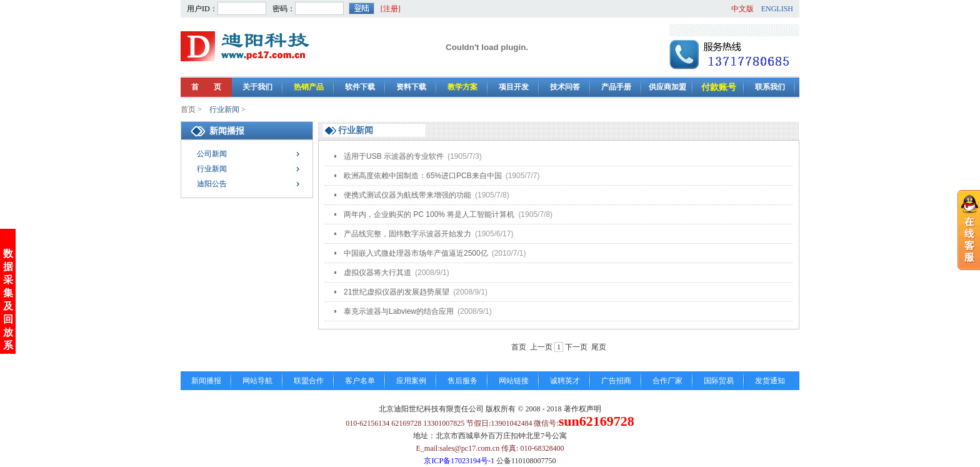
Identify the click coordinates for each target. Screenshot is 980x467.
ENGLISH (777, 9)
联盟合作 (309, 381)
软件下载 (360, 87)
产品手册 (616, 87)
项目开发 (514, 87)
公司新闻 (212, 154)
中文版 (742, 9)
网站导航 (257, 381)
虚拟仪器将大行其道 (397, 273)
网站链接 (514, 381)
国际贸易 (719, 381)
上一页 (541, 347)
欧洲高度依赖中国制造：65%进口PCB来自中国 (442, 176)
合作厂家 (667, 381)
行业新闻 (225, 109)
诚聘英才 (565, 381)
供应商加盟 (667, 87)
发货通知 (770, 381)
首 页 (206, 87)
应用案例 (411, 381)
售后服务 (462, 381)
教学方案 (462, 87)
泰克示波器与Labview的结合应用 (418, 311)
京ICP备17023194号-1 (459, 461)
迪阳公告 (212, 184)
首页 (188, 109)
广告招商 (616, 381)
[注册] (391, 9)
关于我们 (257, 87)
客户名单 (360, 381)
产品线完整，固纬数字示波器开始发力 (428, 234)
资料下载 (411, 87)
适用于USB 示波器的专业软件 (413, 156)
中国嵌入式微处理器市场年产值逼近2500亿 (435, 253)
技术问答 (565, 87)
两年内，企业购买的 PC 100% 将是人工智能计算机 (448, 214)
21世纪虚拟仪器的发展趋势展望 (416, 292)
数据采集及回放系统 (8, 304)
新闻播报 (206, 381)
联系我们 (770, 87)
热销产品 (309, 87)
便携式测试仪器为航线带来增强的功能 (427, 195)
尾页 (599, 347)
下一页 (576, 347)
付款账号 (719, 87)
